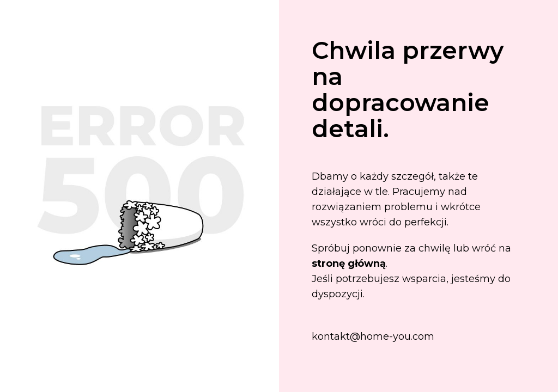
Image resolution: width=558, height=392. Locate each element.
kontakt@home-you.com (373, 336)
